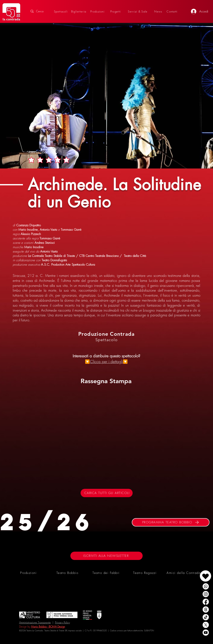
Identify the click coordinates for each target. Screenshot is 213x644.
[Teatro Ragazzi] (145, 573)
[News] (159, 11)
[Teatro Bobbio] (68, 573)
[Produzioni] (98, 11)
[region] (196, 572)
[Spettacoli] (61, 11)
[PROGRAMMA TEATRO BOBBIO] (171, 522)
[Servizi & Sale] (138, 11)
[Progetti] (116, 11)
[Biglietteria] (79, 11)
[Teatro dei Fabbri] (107, 573)
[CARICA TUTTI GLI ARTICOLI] (107, 493)
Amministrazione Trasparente (35, 622)
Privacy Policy (62, 622)
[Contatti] (173, 11)
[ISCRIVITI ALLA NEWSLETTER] (106, 556)
